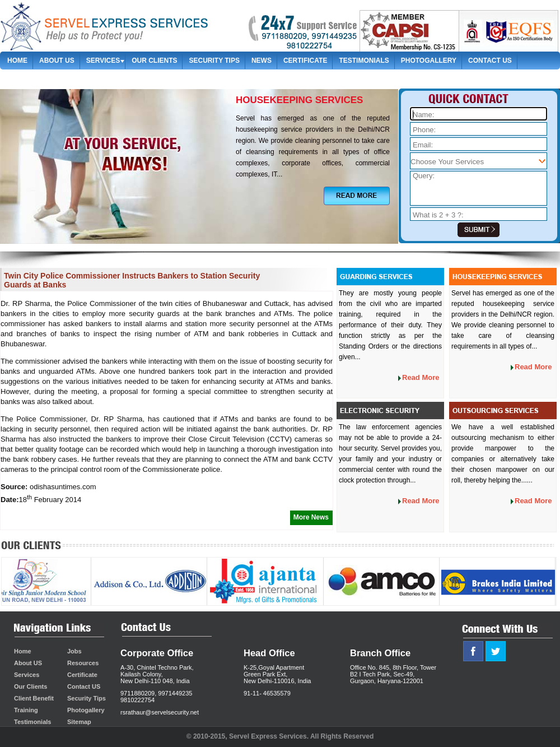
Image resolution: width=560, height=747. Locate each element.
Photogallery (429, 61)
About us (57, 61)
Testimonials (364, 61)
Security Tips (214, 61)
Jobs (74, 651)
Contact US (84, 686)
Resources (83, 663)
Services (103, 61)
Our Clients (154, 61)
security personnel (62, 429)
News (262, 61)
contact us (490, 61)
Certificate (305, 61)
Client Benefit (34, 698)
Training (26, 710)
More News (311, 517)
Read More (421, 377)
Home (17, 61)
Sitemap (22, 78)
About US (28, 663)
